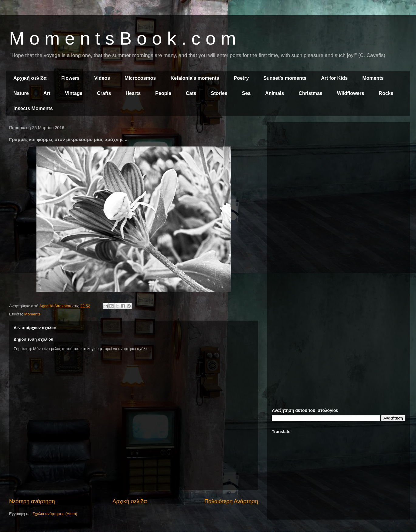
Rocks (386, 93)
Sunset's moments (285, 78)
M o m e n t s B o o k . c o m (123, 38)
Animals (274, 93)
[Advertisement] (339, 169)
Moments (373, 78)
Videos (102, 78)
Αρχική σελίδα (30, 78)
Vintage (74, 93)
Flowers (70, 78)
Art (47, 93)
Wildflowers (351, 93)
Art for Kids (334, 78)
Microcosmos (140, 78)
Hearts (133, 93)
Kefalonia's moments (195, 78)
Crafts (104, 93)
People (163, 93)
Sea (246, 93)
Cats (191, 93)
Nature (21, 93)
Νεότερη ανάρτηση (32, 501)
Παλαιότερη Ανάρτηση (231, 501)
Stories (219, 93)
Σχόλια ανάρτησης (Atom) (55, 514)
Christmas (310, 93)
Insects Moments (33, 108)
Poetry (241, 78)
